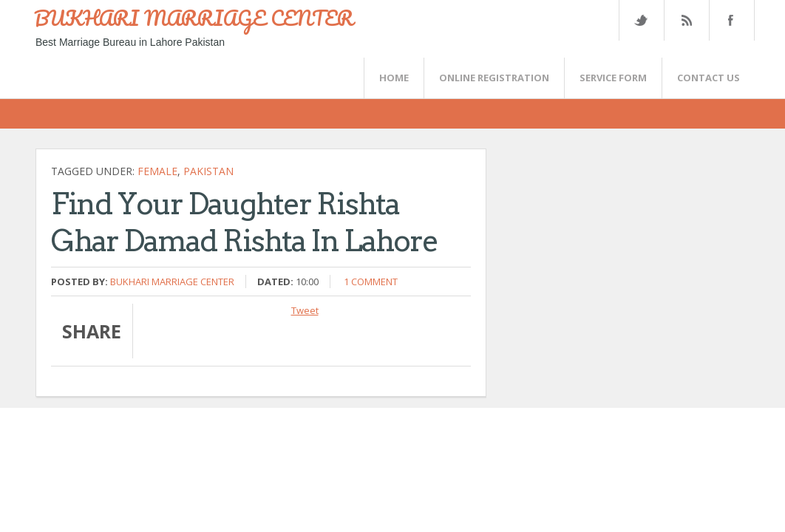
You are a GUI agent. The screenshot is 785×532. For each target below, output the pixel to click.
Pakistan (208, 171)
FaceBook (729, 20)
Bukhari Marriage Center (172, 282)
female (157, 171)
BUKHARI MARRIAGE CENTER (194, 18)
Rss (686, 20)
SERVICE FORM (613, 78)
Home (394, 78)
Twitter (641, 20)
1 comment (371, 282)
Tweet (305, 310)
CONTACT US (708, 78)
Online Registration (494, 78)
